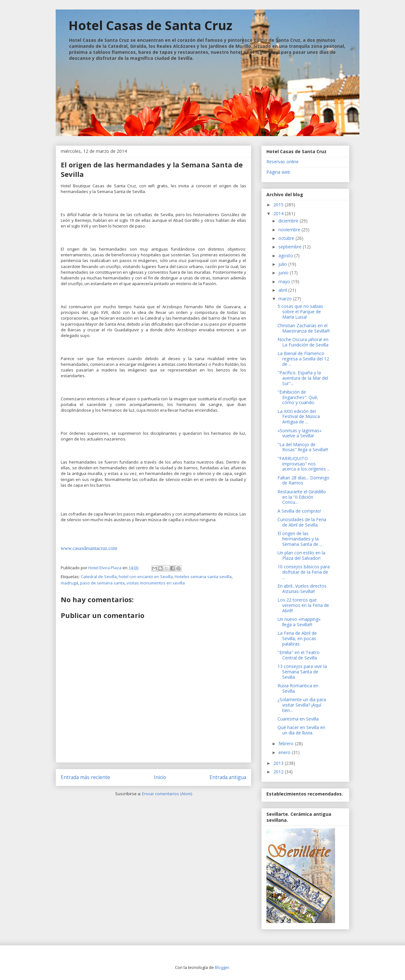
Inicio (160, 777)
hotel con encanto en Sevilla (146, 577)
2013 (279, 763)
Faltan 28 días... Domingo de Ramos (303, 480)
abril (283, 290)
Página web (278, 172)
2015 (279, 205)
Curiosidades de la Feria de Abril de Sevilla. (302, 522)
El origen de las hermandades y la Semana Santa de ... (300, 539)
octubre (287, 238)
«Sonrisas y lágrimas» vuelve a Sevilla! (299, 433)
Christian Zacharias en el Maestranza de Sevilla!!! (304, 328)
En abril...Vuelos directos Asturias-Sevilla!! (302, 589)
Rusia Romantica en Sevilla (298, 688)
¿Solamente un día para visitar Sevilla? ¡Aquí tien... (302, 705)
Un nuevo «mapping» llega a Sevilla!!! (299, 622)
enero (285, 752)
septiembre (291, 247)
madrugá (69, 583)
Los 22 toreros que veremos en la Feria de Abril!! (303, 605)
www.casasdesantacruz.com (89, 548)
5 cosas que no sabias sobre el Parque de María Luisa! (300, 312)
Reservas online (283, 162)
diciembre (289, 221)
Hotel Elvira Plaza (105, 568)
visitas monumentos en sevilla (156, 583)
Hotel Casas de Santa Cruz (150, 25)
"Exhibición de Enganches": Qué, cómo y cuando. (298, 397)
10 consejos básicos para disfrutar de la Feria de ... (304, 572)
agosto (286, 256)
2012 (279, 772)
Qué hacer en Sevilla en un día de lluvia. (301, 730)
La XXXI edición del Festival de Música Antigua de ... (299, 417)
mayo (285, 281)
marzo (286, 299)
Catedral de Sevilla (99, 577)
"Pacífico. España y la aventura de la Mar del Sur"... (303, 378)
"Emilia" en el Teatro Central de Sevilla (299, 655)
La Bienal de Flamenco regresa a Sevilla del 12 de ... (303, 359)
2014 (279, 213)
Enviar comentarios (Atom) (167, 794)
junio (284, 273)
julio (283, 264)
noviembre (290, 230)
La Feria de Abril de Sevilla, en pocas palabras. (297, 638)
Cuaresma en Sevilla (298, 719)
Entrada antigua (228, 777)
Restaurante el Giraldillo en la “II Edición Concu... (302, 497)
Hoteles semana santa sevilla (203, 577)
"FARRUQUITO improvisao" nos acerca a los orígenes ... (304, 464)
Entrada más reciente (85, 777)
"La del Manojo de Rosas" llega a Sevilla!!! (303, 447)
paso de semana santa (102, 583)
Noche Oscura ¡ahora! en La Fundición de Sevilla (303, 342)
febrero (287, 743)
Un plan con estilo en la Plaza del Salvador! (301, 555)
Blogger (222, 967)
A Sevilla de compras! (299, 511)
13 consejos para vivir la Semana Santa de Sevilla (302, 672)
